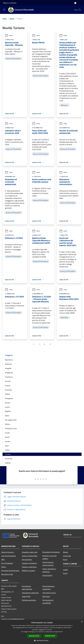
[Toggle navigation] (4, 10)
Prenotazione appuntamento (27, 588)
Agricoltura (9, 360)
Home (4, 19)
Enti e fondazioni (7, 563)
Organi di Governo (8, 552)
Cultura (8, 386)
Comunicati (67, 556)
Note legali (46, 596)
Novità (12, 19)
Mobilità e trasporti (29, 571)
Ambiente (8, 364)
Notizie (66, 552)
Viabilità (8, 463)
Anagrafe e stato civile (30, 552)
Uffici (3, 560)
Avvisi (9, 36)
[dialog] (42, 632)
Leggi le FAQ (26, 596)
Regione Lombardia (10, 3)
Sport (7, 446)
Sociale (7, 441)
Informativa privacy (49, 593)
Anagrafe (8, 368)
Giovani (8, 403)
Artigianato (9, 373)
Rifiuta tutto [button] (50, 636)
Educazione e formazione (51, 552)
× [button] (82, 622)
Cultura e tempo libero (30, 556)
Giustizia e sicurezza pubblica (49, 557)
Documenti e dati (7, 574)
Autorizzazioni (47, 575)
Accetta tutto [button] (34, 636)
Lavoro (7, 407)
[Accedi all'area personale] (75, 3)
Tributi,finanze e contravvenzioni (48, 564)
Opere (7, 416)
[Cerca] (80, 10)
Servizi (7, 437)
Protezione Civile (11, 428)
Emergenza (9, 398)
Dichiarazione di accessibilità (48, 602)
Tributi (7, 450)
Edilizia (7, 394)
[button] (42, 641)
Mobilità (8, 411)
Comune (8, 381)
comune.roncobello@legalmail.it (13, 619)
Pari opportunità (11, 420)
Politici (4, 567)
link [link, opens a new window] (62, 632)
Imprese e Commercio (29, 563)
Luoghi (65, 570)
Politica (8, 424)
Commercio (9, 377)
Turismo (8, 454)
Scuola (7, 433)
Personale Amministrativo (10, 571)
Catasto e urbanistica (29, 567)
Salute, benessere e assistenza (49, 570)
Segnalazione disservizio (30, 593)
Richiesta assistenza (29, 600)
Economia (8, 390)
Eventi (65, 573)
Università (9, 459)
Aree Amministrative (8, 556)
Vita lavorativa (27, 560)
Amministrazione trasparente (48, 588)
